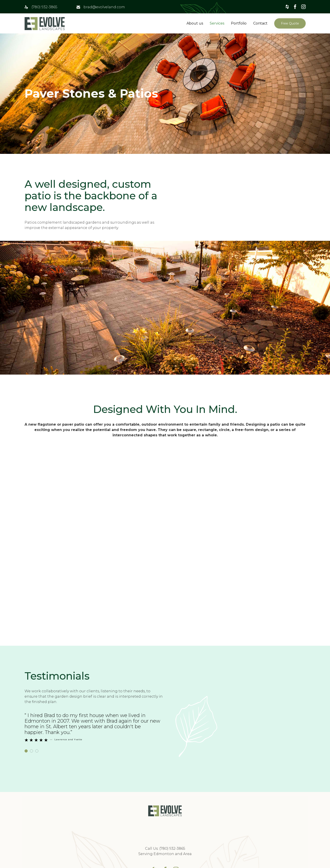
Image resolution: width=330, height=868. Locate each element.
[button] (290, 23)
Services (217, 23)
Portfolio (239, 23)
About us (195, 23)
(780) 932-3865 (44, 7)
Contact (260, 23)
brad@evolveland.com (104, 7)
